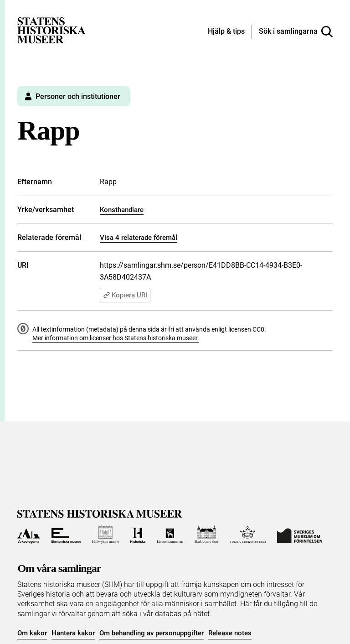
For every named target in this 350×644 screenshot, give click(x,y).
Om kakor (32, 633)
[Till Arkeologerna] (28, 535)
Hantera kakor (73, 633)
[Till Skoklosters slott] (206, 535)
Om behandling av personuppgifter (152, 633)
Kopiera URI (125, 295)
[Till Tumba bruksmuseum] (248, 535)
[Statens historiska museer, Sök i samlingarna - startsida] (51, 30)
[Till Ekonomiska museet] (66, 535)
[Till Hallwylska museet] (106, 535)
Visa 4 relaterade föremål (139, 238)
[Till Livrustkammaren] (170, 535)
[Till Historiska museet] (138, 535)
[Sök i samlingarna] (296, 32)
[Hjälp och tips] (226, 32)
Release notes (230, 633)
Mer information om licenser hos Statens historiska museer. (116, 338)
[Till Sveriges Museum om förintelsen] (300, 535)
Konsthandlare (122, 210)
